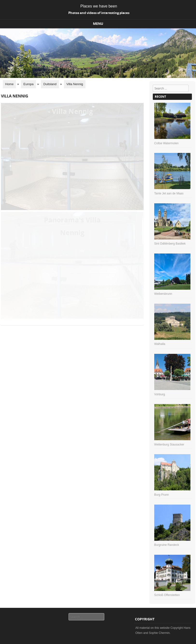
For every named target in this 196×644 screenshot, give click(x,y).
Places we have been (99, 6)
